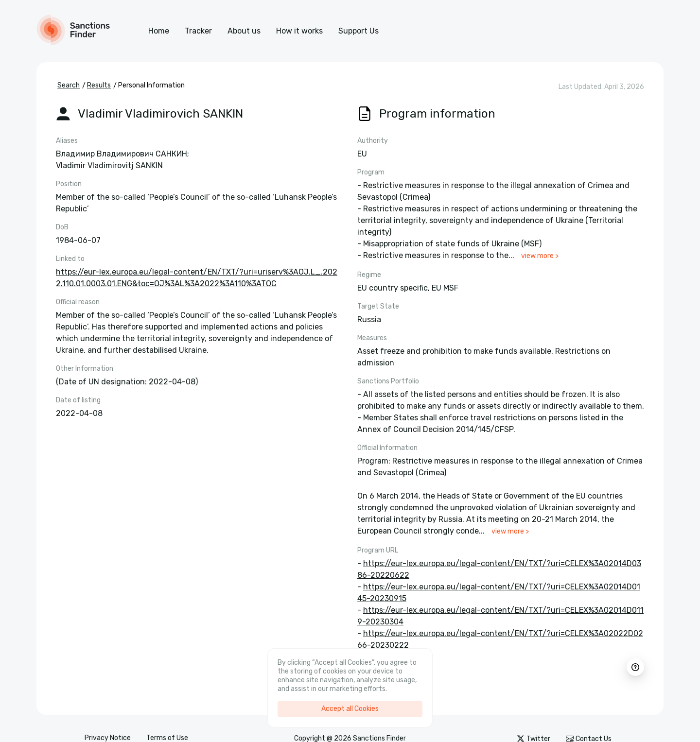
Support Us (359, 31)
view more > (540, 256)
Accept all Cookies (350, 709)
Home (159, 31)
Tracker (198, 31)
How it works (299, 31)
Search (69, 85)
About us (244, 31)
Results (99, 85)
